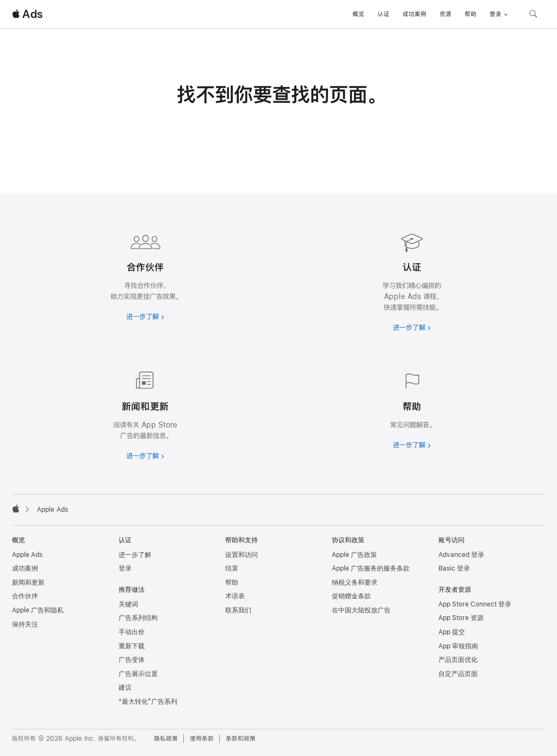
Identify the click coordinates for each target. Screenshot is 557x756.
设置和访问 (242, 555)
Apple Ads (27, 555)
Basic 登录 (454, 568)
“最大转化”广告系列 (148, 702)
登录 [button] (499, 14)
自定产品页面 (458, 674)
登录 (125, 568)
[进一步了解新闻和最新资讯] (145, 413)
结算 (232, 568)
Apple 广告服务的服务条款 (371, 568)
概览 (358, 14)
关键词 (128, 604)
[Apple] (16, 509)
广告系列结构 (138, 618)
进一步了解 (135, 555)
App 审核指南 (458, 646)
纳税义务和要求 (355, 583)
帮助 (471, 14)
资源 (445, 14)
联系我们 (238, 610)
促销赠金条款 (351, 596)
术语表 (235, 596)
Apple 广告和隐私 (38, 610)
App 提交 (452, 632)
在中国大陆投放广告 (361, 610)
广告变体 (132, 660)
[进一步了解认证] (412, 280)
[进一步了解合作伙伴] (145, 274)
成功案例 (414, 14)
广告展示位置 (138, 674)
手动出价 (132, 632)
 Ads (27, 14)
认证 (383, 14)
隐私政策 (166, 739)
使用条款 (202, 739)
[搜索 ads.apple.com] (533, 15)
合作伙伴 (25, 596)
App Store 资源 (461, 618)
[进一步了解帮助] (412, 408)
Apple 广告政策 (354, 555)
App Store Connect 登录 (475, 604)
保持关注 (25, 624)
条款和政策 (241, 739)
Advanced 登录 (461, 555)
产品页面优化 (458, 660)
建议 (125, 687)
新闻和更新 (28, 583)
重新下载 (132, 646)
